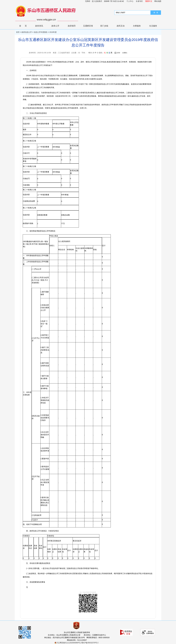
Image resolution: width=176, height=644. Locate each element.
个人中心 (130, 1)
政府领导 (72, 26)
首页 (25, 26)
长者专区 (139, 1)
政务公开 (55, 26)
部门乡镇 (104, 26)
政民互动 (121, 26)
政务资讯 (39, 26)
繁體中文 (149, 1)
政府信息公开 (27, 32)
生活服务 (153, 26)
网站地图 (158, 1)
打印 (119, 53)
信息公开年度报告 (41, 32)
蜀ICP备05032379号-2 (90, 643)
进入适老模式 (97, 1)
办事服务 (137, 26)
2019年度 (53, 32)
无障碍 (88, 1)
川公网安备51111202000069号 (67, 643)
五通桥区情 (88, 26)
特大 (90, 53)
